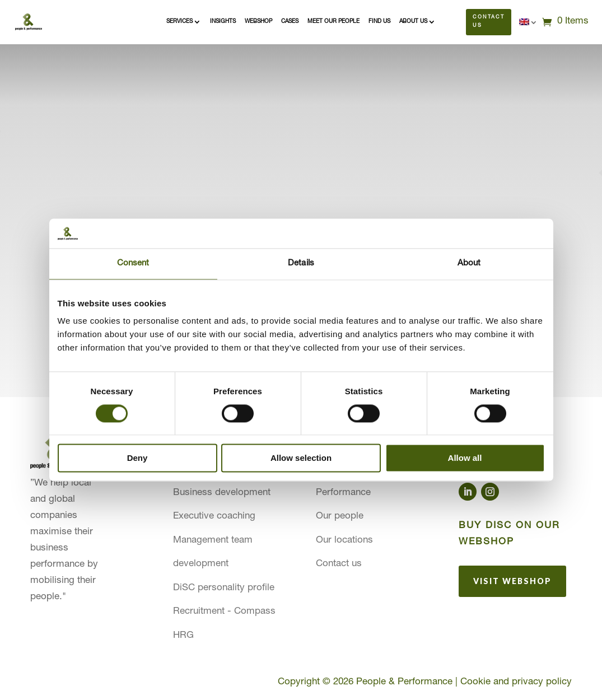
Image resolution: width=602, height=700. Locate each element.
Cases (290, 22)
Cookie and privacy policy (516, 682)
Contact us (489, 22)
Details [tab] (301, 263)
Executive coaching (214, 517)
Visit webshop (512, 581)
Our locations (344, 541)
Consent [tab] (133, 263)
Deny (137, 458)
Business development (222, 493)
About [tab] (469, 263)
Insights (223, 22)
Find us (379, 22)
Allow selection (301, 458)
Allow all (465, 458)
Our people (340, 517)
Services (179, 22)
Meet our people (333, 22)
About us (413, 22)
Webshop (258, 22)
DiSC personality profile (224, 588)
